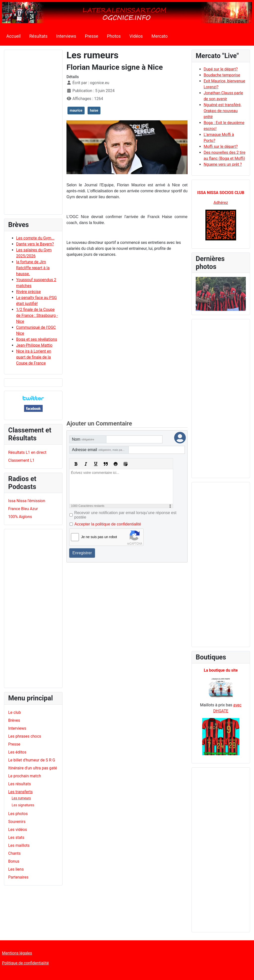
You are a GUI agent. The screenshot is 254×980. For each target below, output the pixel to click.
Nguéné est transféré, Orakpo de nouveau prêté (222, 111)
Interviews (66, 36)
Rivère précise (28, 292)
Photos (114, 36)
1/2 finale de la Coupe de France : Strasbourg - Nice (37, 315)
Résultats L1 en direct (27, 452)
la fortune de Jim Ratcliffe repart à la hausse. (33, 268)
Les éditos (17, 752)
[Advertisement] (33, 134)
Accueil (14, 36)
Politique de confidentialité (25, 963)
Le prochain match (25, 776)
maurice (76, 110)
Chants (14, 853)
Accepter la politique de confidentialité (108, 524)
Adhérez (221, 203)
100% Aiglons (20, 517)
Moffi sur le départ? (221, 147)
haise (94, 110)
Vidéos (136, 36)
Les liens (16, 869)
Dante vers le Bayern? (35, 244)
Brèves (14, 720)
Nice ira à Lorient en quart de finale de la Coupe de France (34, 357)
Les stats (16, 837)
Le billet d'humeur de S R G (32, 760)
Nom (83, 439)
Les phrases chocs (25, 736)
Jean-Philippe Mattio (34, 345)
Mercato (160, 36)
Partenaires (18, 877)
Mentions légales (17, 953)
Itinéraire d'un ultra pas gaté (33, 768)
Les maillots (19, 845)
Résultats (38, 36)
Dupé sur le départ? (221, 69)
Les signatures (23, 805)
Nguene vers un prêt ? (223, 164)
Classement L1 (21, 460)
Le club (15, 712)
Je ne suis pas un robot (99, 537)
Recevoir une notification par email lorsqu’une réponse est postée (125, 515)
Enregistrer (82, 553)
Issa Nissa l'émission (27, 501)
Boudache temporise (222, 75)
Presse (92, 36)
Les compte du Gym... (35, 238)
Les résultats (19, 784)
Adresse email (100, 450)
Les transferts (20, 792)
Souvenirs (17, 822)
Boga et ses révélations (37, 339)
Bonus (14, 861)
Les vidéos (18, 830)
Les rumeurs (21, 798)
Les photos (18, 814)
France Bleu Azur (23, 509)
